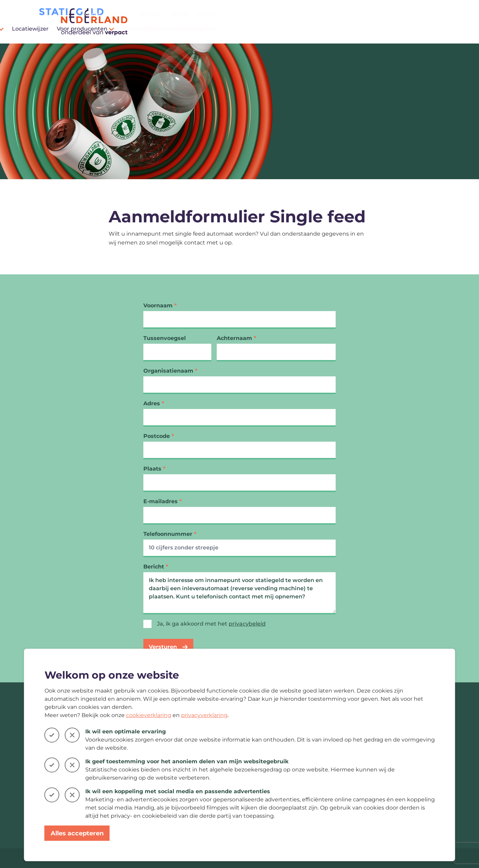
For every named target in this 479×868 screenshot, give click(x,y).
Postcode (159, 436)
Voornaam (160, 305)
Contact (430, 14)
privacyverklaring (204, 715)
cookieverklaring (149, 715)
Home (317, 14)
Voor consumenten (198, 29)
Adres (154, 403)
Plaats (154, 469)
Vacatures (374, 14)
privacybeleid (247, 624)
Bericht (156, 567)
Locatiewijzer (254, 29)
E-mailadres (163, 501)
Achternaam (236, 338)
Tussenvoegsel (165, 338)
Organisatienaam (170, 371)
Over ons (343, 14)
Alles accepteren (77, 833)
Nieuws (403, 14)
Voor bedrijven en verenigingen (394, 29)
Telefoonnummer (170, 534)
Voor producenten (310, 29)
